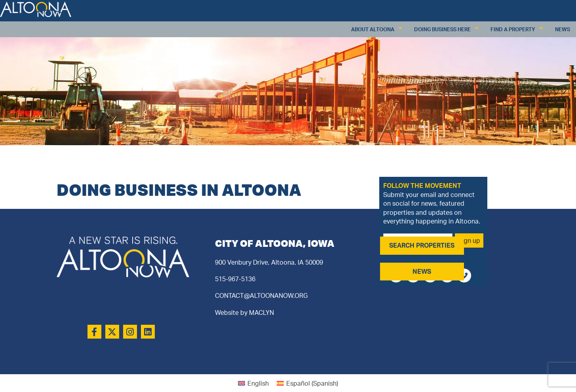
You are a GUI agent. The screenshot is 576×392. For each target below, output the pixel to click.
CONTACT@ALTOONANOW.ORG (261, 295)
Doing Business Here (442, 29)
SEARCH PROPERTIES (422, 245)
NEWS (422, 271)
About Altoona (373, 29)
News (563, 29)
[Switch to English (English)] (253, 383)
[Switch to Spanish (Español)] (307, 383)
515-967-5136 (235, 279)
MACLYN (261, 312)
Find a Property (513, 29)
